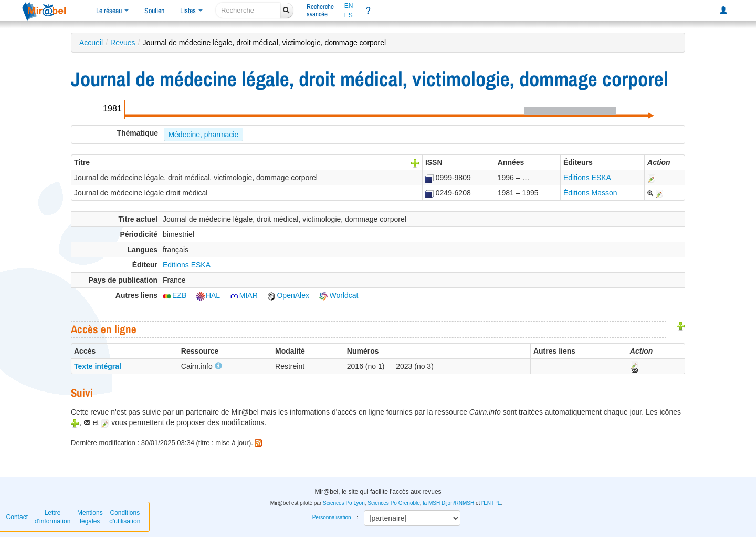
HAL (208, 295)
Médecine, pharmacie (203, 135)
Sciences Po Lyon (344, 503)
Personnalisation (332, 517)
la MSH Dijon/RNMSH (448, 503)
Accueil (91, 43)
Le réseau (112, 11)
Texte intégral (98, 366)
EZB (175, 295)
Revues (123, 43)
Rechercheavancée (320, 10)
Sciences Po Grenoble (394, 503)
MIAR (244, 295)
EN (349, 6)
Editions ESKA (587, 178)
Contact (17, 517)
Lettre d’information (53, 517)
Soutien (154, 11)
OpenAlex (288, 295)
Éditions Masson (590, 193)
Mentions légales (90, 517)
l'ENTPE (491, 503)
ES (349, 15)
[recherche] (248, 10)
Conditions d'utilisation (125, 517)
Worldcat (339, 295)
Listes (191, 11)
